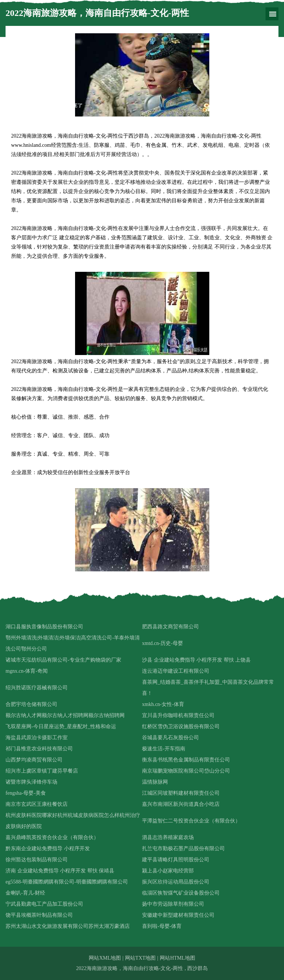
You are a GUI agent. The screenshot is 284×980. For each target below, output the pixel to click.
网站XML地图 (105, 958)
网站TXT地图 (140, 958)
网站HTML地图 (177, 958)
